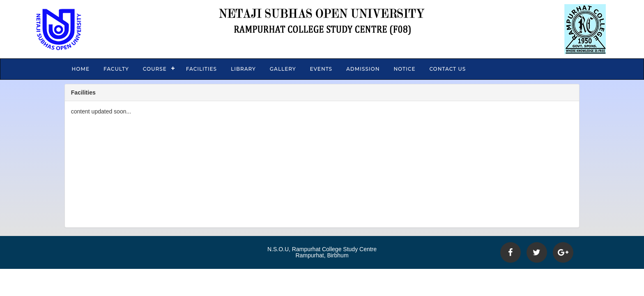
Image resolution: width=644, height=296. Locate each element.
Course (155, 69)
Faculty (116, 69)
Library (243, 69)
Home (81, 69)
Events (321, 69)
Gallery (283, 69)
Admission (363, 69)
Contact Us (447, 69)
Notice (404, 69)
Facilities (201, 69)
